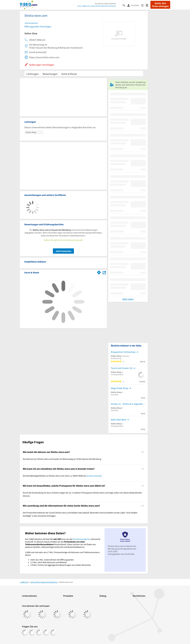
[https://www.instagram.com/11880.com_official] (32, 633)
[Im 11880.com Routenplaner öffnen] (99, 272)
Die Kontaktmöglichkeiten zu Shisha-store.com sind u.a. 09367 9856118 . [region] (62, 476)
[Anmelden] (134, 5)
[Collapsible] (143, 452)
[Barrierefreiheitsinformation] (143, 5)
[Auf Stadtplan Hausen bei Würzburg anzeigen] (104, 272)
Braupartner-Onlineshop (123, 352)
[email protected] (94, 476)
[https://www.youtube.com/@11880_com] (53, 633)
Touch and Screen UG (122, 368)
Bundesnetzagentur (82, 539)
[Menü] (148, 5)
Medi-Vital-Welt (118, 420)
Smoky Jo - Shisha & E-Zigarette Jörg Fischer (128, 404)
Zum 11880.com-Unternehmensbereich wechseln (97, 6)
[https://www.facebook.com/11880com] (25, 633)
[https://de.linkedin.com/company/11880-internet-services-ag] (46, 633)
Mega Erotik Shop (120, 388)
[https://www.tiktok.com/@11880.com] (39, 633)
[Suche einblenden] (125, 5)
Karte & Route (69, 74)
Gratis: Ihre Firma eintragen (160, 5)
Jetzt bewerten (63, 251)
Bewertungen (50, 74)
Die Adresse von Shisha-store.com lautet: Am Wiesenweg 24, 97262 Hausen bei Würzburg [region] (62, 459)
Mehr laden (128, 299)
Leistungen (33, 74)
